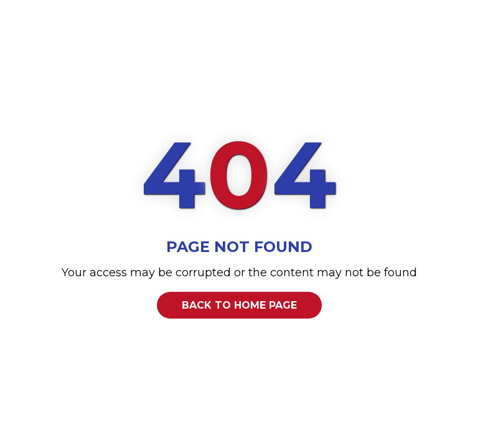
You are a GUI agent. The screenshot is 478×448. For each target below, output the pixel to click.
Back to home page (239, 305)
